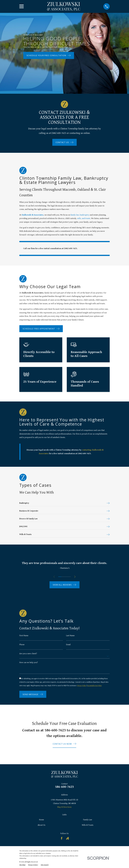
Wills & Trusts (88, 830)
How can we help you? (29, 663)
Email (68, 645)
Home (41, 824)
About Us (41, 830)
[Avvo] (67, 843)
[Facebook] (62, 843)
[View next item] (75, 577)
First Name (24, 636)
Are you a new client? (28, 654)
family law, (75, 215)
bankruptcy (85, 215)
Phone (22, 645)
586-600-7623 (64, 791)
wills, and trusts (84, 218)
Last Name (70, 636)
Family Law (88, 824)
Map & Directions (64, 812)
